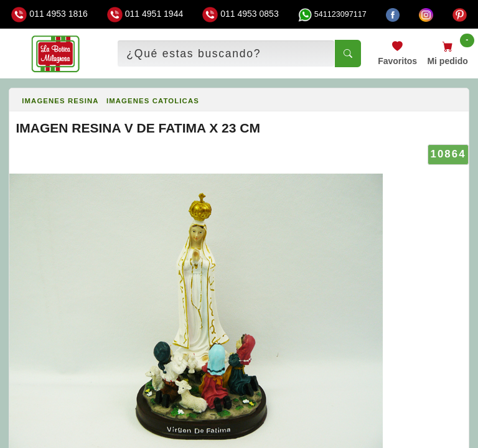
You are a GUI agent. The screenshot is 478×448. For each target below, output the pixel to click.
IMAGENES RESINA (60, 101)
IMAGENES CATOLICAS (153, 101)
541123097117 (332, 14)
